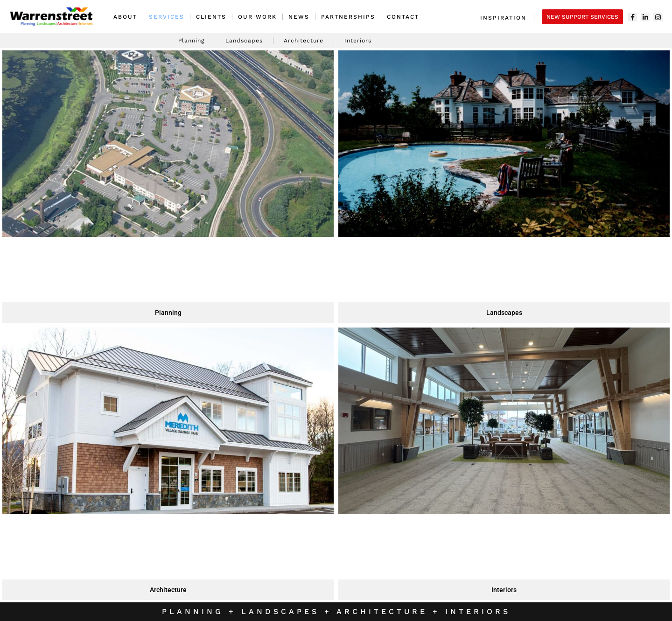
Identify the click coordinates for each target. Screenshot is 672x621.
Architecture (304, 41)
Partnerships (348, 17)
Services (167, 17)
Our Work (257, 17)
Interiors (358, 41)
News (299, 17)
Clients (211, 17)
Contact (403, 17)
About (125, 17)
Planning (191, 41)
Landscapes (244, 41)
